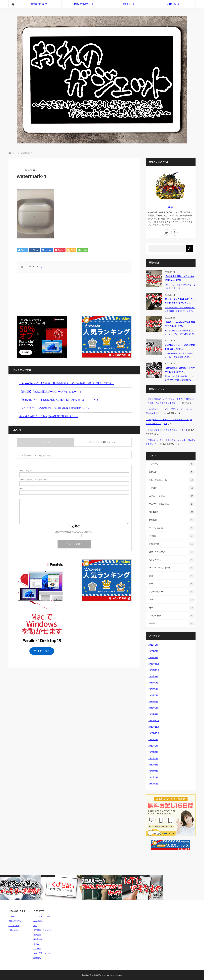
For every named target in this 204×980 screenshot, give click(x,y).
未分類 (172, 624)
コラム (172, 600)
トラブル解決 (172, 616)
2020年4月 (153, 771)
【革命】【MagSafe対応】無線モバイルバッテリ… (180, 324)
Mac (35, 926)
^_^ (166, 424)
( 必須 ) (25, 471)
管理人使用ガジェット (84, 4)
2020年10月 (154, 733)
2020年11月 (154, 727)
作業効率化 (172, 544)
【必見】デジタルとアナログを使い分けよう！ (167, 430)
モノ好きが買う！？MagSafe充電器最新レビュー (49, 417)
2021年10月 (154, 670)
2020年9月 (153, 740)
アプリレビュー (172, 592)
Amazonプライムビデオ (172, 568)
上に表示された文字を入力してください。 (74, 532)
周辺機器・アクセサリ (43, 930)
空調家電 (37, 935)
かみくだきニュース (172, 480)
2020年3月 (153, 777)
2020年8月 (153, 746)
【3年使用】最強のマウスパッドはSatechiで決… (179, 278)
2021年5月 (153, 695)
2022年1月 (153, 658)
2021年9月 (153, 676)
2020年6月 (153, 758)
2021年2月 (153, 708)
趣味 (172, 608)
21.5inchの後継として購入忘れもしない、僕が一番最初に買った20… (180, 355)
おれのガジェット (100, 975)
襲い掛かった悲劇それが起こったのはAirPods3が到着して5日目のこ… (179, 378)
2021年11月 (154, 664)
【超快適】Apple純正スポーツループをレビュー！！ (51, 392)
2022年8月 (153, 645)
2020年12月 (154, 721)
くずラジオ (172, 464)
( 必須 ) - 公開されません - (34, 480)
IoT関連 (172, 536)
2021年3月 (153, 702)
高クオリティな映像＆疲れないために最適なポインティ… (180, 301)
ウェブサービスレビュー (172, 504)
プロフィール (129, 4)
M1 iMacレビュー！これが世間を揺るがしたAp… (180, 347)
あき (171, 207)
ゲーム (172, 584)
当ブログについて (39, 4)
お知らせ (172, 472)
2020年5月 (153, 765)
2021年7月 (153, 689)
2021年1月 (153, 714)
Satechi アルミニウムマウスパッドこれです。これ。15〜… (180, 287)
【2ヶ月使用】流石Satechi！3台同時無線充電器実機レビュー (56, 408)
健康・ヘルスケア (172, 552)
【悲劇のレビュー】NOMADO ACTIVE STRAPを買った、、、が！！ (60, 400)
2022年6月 (153, 651)
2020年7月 (153, 752)
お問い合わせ (173, 4)
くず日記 (172, 488)
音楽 (172, 576)
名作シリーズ (172, 560)
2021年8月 (153, 683)
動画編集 (172, 520)
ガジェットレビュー (172, 496)
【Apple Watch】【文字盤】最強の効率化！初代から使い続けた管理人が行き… (67, 383)
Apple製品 (172, 512)
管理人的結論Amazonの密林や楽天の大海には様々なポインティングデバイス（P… (180, 311)
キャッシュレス (172, 528)
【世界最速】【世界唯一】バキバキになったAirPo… (180, 370)
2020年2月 (153, 784)
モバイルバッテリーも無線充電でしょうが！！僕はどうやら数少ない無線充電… (179, 334)
